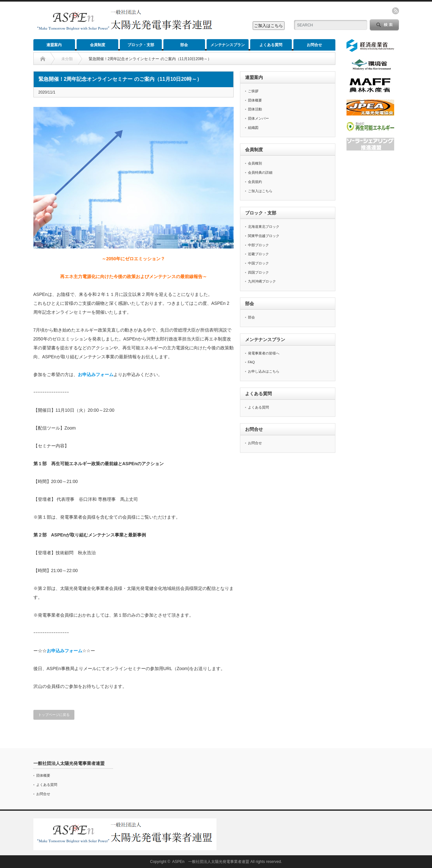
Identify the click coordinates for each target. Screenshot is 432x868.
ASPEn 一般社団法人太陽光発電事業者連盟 (211, 862)
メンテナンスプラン (228, 45)
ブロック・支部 (141, 45)
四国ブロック (258, 272)
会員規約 (255, 182)
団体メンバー (258, 118)
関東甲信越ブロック (264, 236)
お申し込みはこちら (264, 371)
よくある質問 (271, 45)
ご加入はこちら (260, 191)
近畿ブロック (258, 254)
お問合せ (314, 45)
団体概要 (255, 100)
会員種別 (255, 163)
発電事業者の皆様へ (264, 353)
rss (395, 11)
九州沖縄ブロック (262, 281)
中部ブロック (258, 245)
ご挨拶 (253, 91)
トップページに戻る (54, 715)
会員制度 (98, 45)
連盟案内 (54, 45)
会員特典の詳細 (260, 172)
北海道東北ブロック (264, 227)
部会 (184, 45)
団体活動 (255, 109)
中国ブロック (258, 263)
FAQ (251, 362)
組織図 (253, 128)
